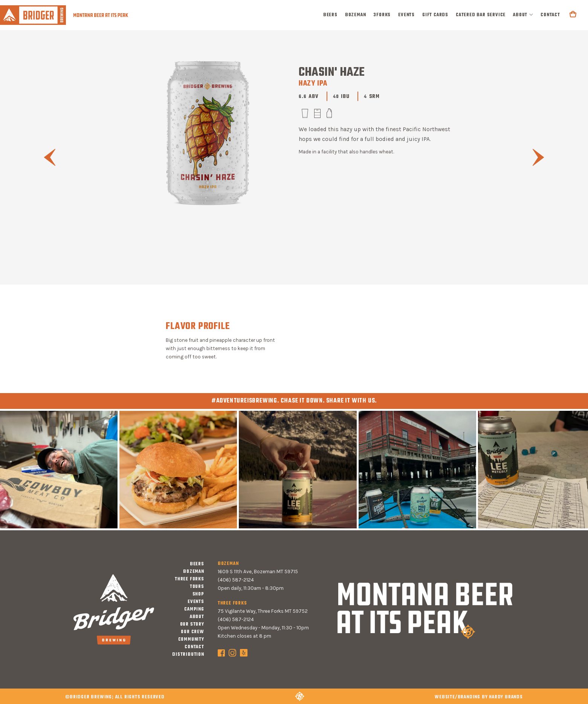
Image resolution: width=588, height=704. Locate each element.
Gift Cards (435, 15)
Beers (330, 15)
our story (192, 624)
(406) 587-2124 (236, 580)
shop (198, 594)
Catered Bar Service (481, 15)
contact (550, 15)
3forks (382, 15)
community (191, 640)
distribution (188, 655)
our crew (192, 632)
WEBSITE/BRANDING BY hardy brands (479, 697)
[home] (64, 15)
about (520, 15)
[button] (523, 15)
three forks (189, 579)
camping (194, 609)
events (406, 15)
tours (197, 587)
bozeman (356, 15)
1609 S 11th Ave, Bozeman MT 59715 (258, 572)
